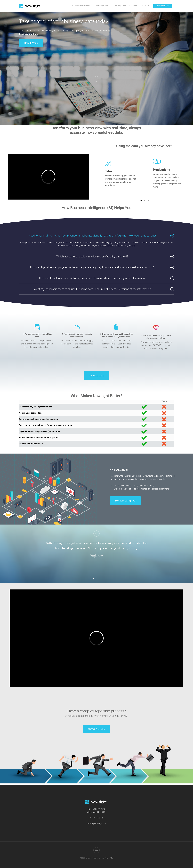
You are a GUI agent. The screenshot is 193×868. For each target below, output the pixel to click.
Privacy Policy (109, 858)
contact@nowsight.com (96, 823)
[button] (31, 43)
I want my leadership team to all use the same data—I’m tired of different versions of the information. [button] (103, 289)
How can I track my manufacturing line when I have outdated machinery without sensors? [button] (107, 278)
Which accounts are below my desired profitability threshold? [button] (115, 257)
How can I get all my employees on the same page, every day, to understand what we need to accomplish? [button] (102, 267)
